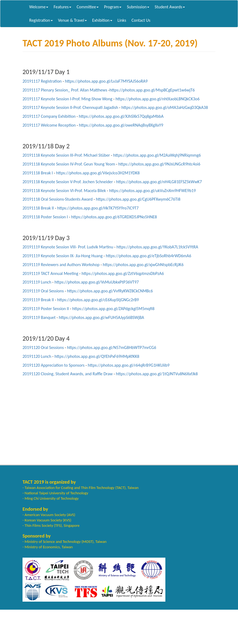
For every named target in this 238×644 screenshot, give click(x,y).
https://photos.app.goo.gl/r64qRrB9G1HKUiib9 (129, 365)
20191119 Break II (38, 300)
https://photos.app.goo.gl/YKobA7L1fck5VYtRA (157, 247)
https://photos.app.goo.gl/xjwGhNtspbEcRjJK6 (143, 265)
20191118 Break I (38, 173)
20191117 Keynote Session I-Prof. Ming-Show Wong (67, 99)
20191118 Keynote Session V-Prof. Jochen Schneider (68, 182)
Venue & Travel (72, 20)
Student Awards (170, 7)
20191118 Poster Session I (45, 217)
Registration (41, 20)
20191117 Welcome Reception (49, 125)
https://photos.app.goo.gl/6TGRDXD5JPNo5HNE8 (114, 217)
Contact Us (141, 20)
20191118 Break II (38, 208)
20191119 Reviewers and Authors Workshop (61, 265)
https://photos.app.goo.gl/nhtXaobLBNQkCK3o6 (158, 99)
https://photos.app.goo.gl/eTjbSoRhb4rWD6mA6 (148, 256)
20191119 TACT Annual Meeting (50, 273)
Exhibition (102, 20)
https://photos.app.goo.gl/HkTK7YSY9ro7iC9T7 (98, 208)
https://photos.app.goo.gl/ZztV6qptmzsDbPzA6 (123, 273)
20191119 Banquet (39, 317)
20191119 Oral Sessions (43, 291)
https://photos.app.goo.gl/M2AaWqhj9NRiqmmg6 (157, 155)
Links (122, 20)
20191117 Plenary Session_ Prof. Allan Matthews (65, 90)
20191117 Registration (42, 81)
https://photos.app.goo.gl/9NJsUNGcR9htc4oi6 (159, 164)
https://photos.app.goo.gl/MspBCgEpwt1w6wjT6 (152, 90)
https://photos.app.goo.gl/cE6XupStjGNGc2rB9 (98, 300)
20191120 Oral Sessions (43, 347)
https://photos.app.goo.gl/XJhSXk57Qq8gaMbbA (121, 116)
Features (62, 7)
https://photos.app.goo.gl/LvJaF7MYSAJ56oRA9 (106, 81)
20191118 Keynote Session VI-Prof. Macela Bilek (64, 191)
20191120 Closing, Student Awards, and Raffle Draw (68, 374)
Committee (88, 7)
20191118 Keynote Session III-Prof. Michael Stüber (66, 155)
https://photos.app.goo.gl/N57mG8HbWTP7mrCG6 (112, 347)
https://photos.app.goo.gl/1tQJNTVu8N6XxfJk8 (157, 374)
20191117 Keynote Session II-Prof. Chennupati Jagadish (70, 107)
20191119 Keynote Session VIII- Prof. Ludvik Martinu (68, 247)
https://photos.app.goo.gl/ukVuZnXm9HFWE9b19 (152, 191)
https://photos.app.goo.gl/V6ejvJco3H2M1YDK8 (98, 173)
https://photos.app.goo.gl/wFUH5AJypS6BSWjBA (101, 317)
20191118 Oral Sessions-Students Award (58, 199)
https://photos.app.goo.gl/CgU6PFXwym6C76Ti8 (138, 199)
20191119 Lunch (37, 282)
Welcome (39, 7)
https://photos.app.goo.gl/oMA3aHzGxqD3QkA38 (165, 107)
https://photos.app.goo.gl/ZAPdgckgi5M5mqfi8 (113, 309)
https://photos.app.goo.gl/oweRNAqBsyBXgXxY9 (121, 125)
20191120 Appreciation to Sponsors (53, 365)
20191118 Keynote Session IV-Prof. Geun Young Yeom (69, 164)
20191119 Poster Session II (46, 309)
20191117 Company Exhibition (49, 116)
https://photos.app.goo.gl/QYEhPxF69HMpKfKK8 (97, 356)
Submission (138, 7)
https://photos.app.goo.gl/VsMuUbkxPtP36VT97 (96, 282)
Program (113, 7)
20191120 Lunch (37, 356)
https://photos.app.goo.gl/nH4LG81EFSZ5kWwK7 (159, 182)
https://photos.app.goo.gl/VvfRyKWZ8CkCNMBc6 (110, 291)
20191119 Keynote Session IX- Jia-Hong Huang (63, 256)
